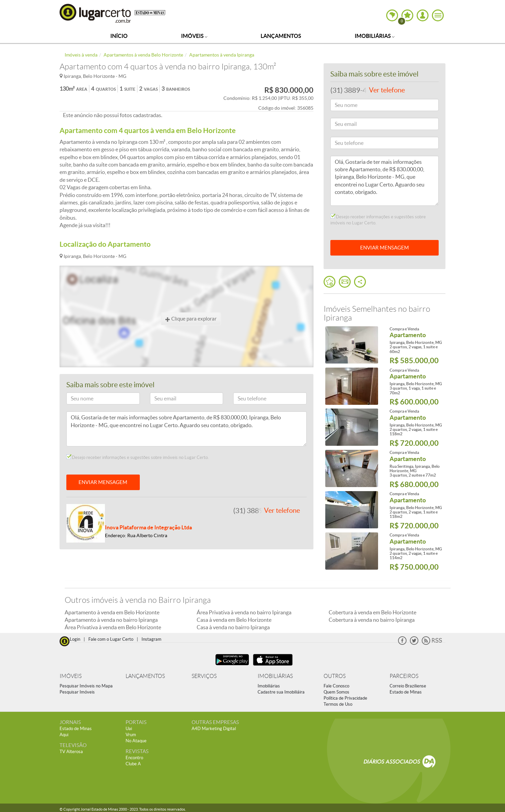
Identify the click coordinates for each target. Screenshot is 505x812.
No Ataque (136, 741)
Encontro (134, 758)
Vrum (131, 735)
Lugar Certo (95, 13)
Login (75, 639)
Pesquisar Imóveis (77, 692)
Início (119, 36)
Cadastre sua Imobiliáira (281, 692)
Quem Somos (336, 692)
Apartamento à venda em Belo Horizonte (112, 612)
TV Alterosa (71, 752)
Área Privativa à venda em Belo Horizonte (113, 627)
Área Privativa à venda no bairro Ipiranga (244, 612)
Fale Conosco (336, 686)
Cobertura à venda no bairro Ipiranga (372, 620)
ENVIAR (385, 248)
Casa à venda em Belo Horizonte (234, 620)
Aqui (64, 735)
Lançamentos (281, 36)
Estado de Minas (406, 692)
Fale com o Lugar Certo (111, 639)
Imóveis (194, 36)
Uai (129, 729)
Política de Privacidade (345, 698)
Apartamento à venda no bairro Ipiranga (111, 620)
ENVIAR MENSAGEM (103, 482)
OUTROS (335, 676)
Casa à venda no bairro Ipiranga (233, 627)
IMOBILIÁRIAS (275, 676)
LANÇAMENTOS (145, 676)
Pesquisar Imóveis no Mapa (86, 686)
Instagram (151, 639)
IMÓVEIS (71, 676)
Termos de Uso (338, 704)
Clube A (133, 764)
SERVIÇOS (204, 676)
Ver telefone (282, 510)
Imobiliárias (375, 36)
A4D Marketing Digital (214, 729)
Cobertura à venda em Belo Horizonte (372, 612)
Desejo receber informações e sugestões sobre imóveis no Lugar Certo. (138, 457)
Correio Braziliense (408, 686)
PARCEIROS (404, 676)
